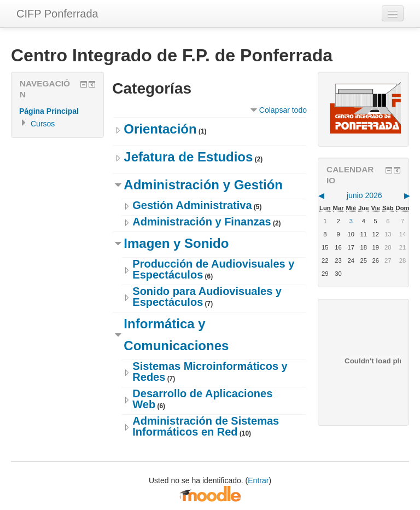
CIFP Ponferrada (57, 14)
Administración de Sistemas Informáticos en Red (206, 426)
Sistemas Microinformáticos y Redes (210, 372)
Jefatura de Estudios (188, 157)
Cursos (43, 124)
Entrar (258, 480)
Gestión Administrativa (192, 205)
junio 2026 (364, 195)
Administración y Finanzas (202, 222)
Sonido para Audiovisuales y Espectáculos (207, 297)
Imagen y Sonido (176, 243)
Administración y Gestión (203, 185)
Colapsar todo (283, 110)
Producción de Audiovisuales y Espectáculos (213, 269)
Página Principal (49, 111)
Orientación (160, 129)
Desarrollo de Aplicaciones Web (202, 399)
